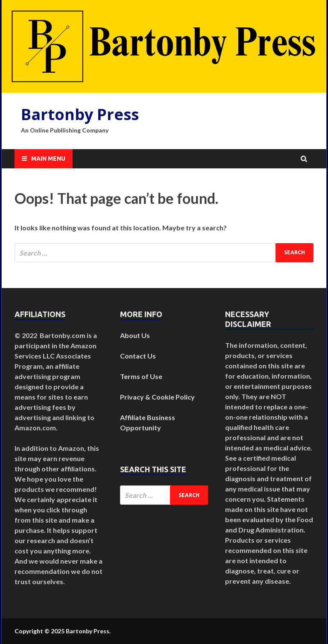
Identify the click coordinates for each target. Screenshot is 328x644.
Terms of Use (141, 376)
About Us (135, 335)
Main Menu (48, 159)
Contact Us (138, 356)
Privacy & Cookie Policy (157, 397)
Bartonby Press (80, 114)
